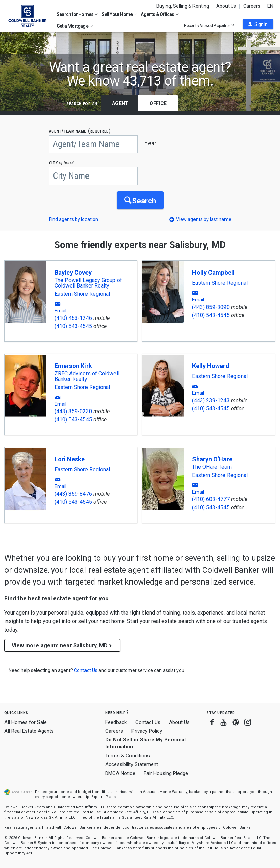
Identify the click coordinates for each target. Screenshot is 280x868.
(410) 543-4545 (73, 327)
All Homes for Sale (26, 722)
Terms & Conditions (128, 756)
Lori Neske (70, 459)
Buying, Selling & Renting (183, 6)
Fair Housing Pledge (166, 773)
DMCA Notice (120, 773)
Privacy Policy (147, 731)
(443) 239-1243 (211, 401)
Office (158, 103)
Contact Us (148, 722)
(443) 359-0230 (73, 412)
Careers (252, 6)
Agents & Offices (160, 14)
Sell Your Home (119, 14)
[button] (258, 24)
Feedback (116, 722)
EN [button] (270, 6)
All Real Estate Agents (29, 731)
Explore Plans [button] (104, 797)
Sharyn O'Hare (212, 459)
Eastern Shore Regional (82, 294)
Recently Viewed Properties (209, 25)
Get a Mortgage (75, 26)
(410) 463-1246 (73, 318)
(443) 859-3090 (211, 307)
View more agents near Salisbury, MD (62, 646)
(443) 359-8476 (73, 494)
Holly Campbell (213, 273)
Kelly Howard (211, 366)
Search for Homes (77, 14)
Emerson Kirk (73, 366)
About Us (226, 6)
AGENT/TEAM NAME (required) (80, 131)
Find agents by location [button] (74, 220)
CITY (61, 163)
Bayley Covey (73, 273)
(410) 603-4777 (211, 500)
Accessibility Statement (132, 764)
